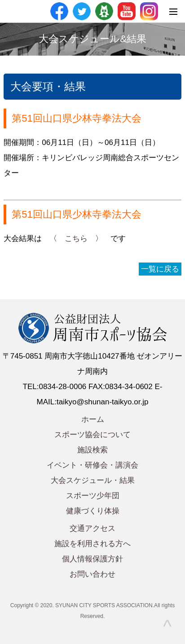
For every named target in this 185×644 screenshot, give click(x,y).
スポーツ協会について (92, 435)
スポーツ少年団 (93, 496)
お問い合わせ (92, 574)
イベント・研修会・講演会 (92, 465)
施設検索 (92, 450)
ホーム (93, 419)
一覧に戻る (160, 269)
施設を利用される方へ (92, 544)
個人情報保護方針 (92, 559)
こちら (76, 239)
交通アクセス (92, 528)
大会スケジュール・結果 (93, 480)
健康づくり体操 (93, 511)
